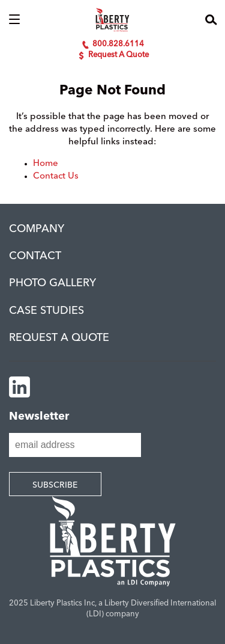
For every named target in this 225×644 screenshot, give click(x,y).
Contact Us (56, 176)
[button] (14, 20)
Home (46, 164)
